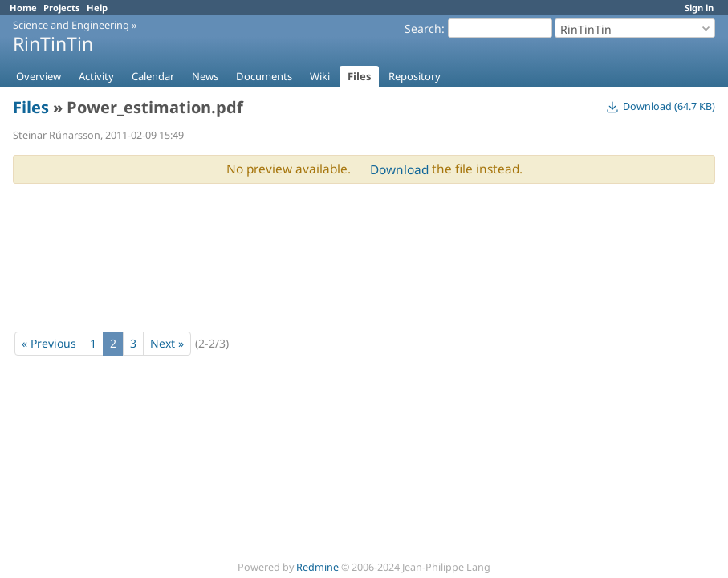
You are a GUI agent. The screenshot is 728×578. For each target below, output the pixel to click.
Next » (167, 343)
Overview (39, 76)
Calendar (153, 76)
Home (23, 8)
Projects (62, 8)
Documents (264, 76)
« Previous (49, 343)
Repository (415, 76)
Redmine (317, 567)
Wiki (320, 76)
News (205, 76)
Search (423, 28)
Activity (96, 76)
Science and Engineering (71, 25)
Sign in (699, 8)
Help (97, 8)
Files (359, 76)
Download (399, 170)
